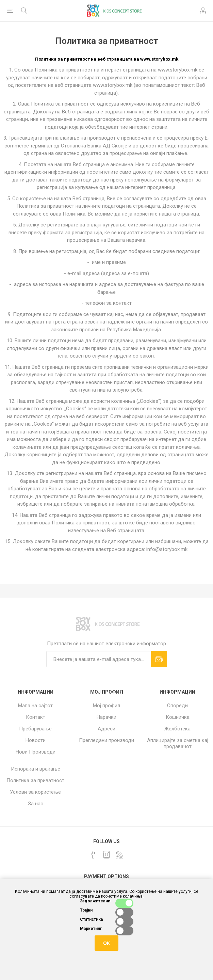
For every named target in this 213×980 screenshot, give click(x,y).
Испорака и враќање (36, 769)
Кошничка (178, 717)
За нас (36, 804)
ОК (106, 943)
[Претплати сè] (99, 659)
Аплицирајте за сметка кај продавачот (178, 743)
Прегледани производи (106, 740)
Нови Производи (36, 752)
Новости (36, 740)
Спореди (177, 706)
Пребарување (35, 729)
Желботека (177, 729)
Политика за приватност (35, 780)
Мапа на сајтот (35, 706)
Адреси (106, 729)
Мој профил (106, 706)
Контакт (36, 717)
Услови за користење (35, 792)
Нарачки (106, 717)
